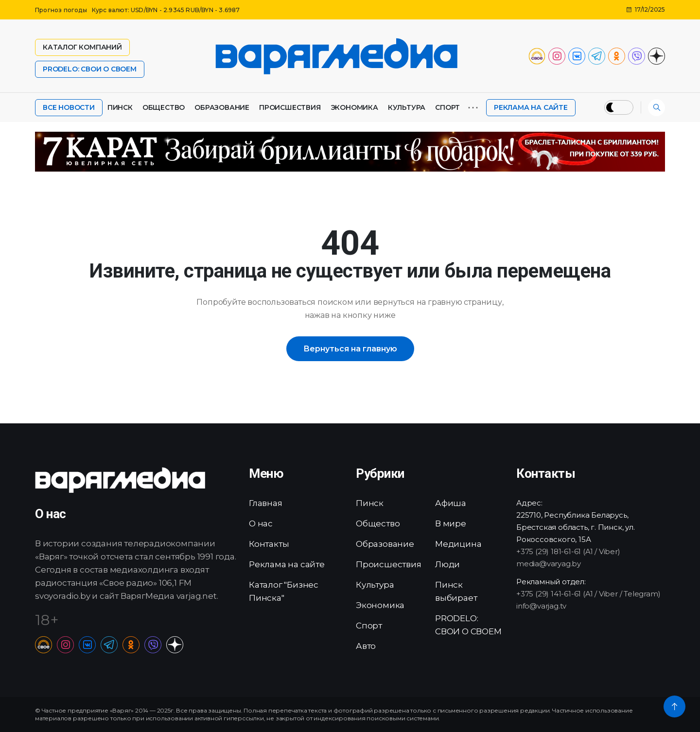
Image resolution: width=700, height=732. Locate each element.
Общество (164, 107)
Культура (407, 107)
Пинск (120, 107)
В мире (451, 523)
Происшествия (290, 107)
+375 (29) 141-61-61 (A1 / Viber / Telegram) (588, 594)
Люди (447, 564)
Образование (222, 107)
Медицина (458, 544)
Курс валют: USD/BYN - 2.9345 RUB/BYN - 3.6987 (166, 10)
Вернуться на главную (350, 349)
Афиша (451, 503)
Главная (266, 503)
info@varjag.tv (541, 606)
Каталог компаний (82, 47)
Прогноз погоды (61, 10)
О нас (261, 523)
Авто (366, 646)
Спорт (447, 107)
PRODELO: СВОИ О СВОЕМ (90, 69)
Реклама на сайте (531, 107)
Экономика (354, 107)
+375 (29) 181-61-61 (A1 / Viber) (568, 551)
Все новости (69, 107)
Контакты (269, 544)
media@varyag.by (549, 564)
